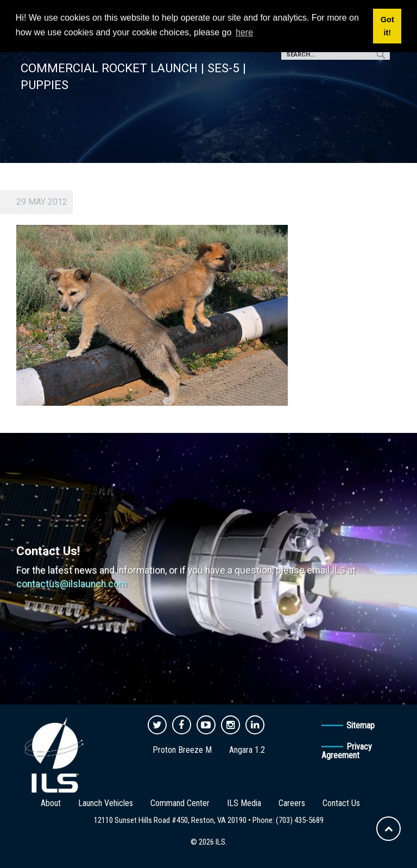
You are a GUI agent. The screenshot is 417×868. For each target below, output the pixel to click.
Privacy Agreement (347, 751)
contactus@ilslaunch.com (72, 584)
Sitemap (361, 725)
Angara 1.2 (247, 750)
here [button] (244, 32)
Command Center (180, 803)
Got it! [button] (387, 26)
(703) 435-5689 (300, 820)
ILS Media (244, 803)
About (51, 803)
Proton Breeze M (182, 750)
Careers (292, 803)
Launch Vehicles (106, 803)
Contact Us (341, 803)
